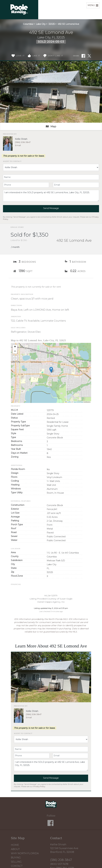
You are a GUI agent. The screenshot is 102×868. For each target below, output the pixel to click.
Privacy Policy (39, 786)
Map (51, 126)
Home (15, 845)
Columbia (28, 24)
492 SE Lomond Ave (68, 24)
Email (18, 145)
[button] (51, 370)
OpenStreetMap (78, 402)
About (15, 849)
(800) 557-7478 (59, 864)
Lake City (41, 24)
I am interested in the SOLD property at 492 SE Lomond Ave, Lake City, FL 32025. (51, 196)
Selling (16, 862)
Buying (16, 858)
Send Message (51, 208)
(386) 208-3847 (23, 142)
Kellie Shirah (21, 139)
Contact (17, 866)
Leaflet (68, 402)
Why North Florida (25, 853)
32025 (52, 24)
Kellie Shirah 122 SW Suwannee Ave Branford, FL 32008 (64, 848)
